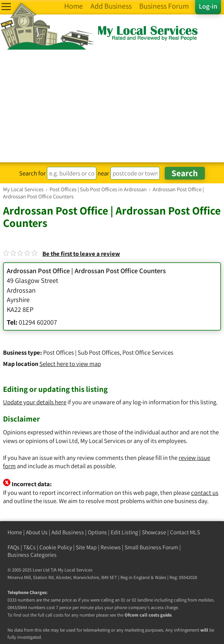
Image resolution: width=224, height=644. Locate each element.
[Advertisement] (112, 106)
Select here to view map (70, 364)
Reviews (111, 547)
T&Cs (29, 547)
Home (15, 532)
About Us (37, 532)
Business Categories (32, 555)
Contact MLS (185, 532)
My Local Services (75, 570)
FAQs (14, 547)
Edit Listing (124, 532)
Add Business (68, 532)
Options (97, 532)
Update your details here (35, 402)
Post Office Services (148, 352)
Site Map (86, 547)
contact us (205, 493)
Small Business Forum (151, 547)
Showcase (154, 532)
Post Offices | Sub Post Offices (81, 352)
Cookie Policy (56, 547)
